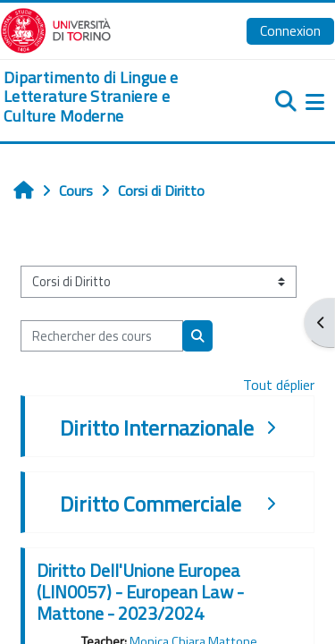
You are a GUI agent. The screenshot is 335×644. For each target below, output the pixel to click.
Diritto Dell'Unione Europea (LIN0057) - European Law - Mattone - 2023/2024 (140, 592)
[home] (112, 97)
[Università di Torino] (56, 29)
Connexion (290, 30)
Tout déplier (279, 385)
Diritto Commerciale (151, 504)
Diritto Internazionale (157, 428)
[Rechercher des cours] (102, 336)
